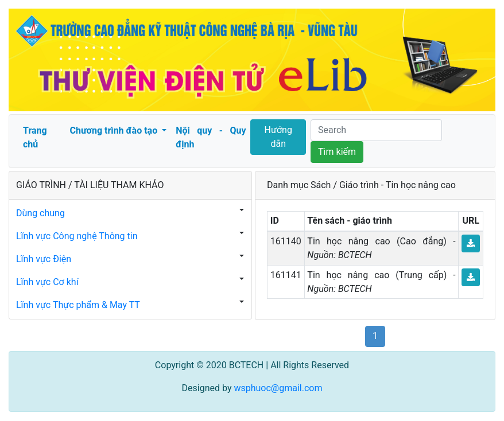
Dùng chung (40, 213)
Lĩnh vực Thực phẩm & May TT (78, 305)
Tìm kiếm (337, 152)
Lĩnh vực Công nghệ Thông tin (77, 236)
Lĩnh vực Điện (44, 259)
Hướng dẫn (278, 137)
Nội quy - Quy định (211, 137)
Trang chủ (35, 137)
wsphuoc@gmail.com (278, 388)
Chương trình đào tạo (115, 130)
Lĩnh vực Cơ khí (47, 282)
